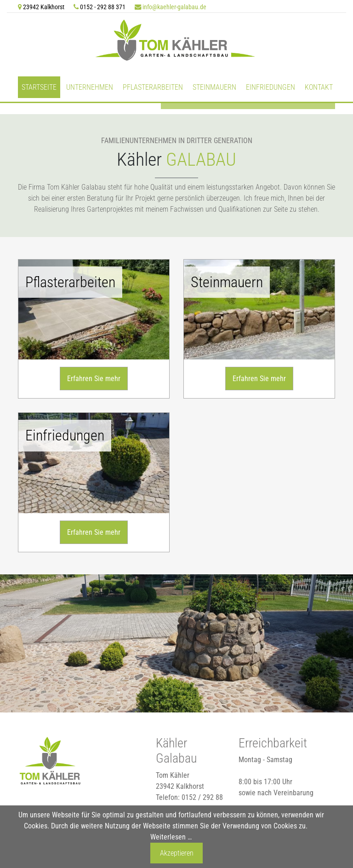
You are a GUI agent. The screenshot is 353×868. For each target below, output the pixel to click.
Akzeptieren (177, 853)
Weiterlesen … (171, 837)
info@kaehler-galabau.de (174, 7)
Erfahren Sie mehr (94, 377)
